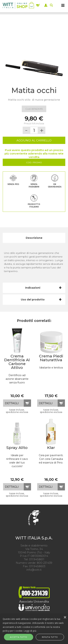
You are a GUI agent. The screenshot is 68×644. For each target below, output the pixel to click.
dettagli (12, 403)
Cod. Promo (34, 162)
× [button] (65, 618)
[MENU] (63, 5)
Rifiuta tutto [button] (50, 637)
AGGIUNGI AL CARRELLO (34, 140)
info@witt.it (34, 570)
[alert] (34, 629)
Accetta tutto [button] (18, 637)
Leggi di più (30, 631)
